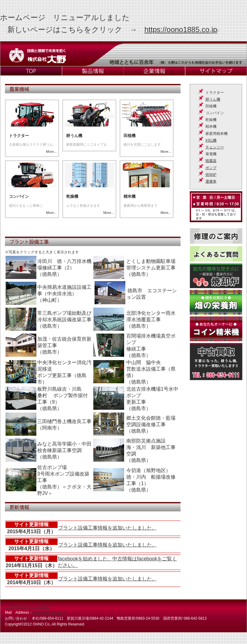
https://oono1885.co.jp (181, 29)
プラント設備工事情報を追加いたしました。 (107, 528)
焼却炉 (211, 175)
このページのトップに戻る (27, 607)
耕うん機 (213, 99)
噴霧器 (211, 161)
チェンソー (215, 147)
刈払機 (211, 140)
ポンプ (211, 168)
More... (90, 128)
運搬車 (211, 181)
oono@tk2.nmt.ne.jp (49, 613)
